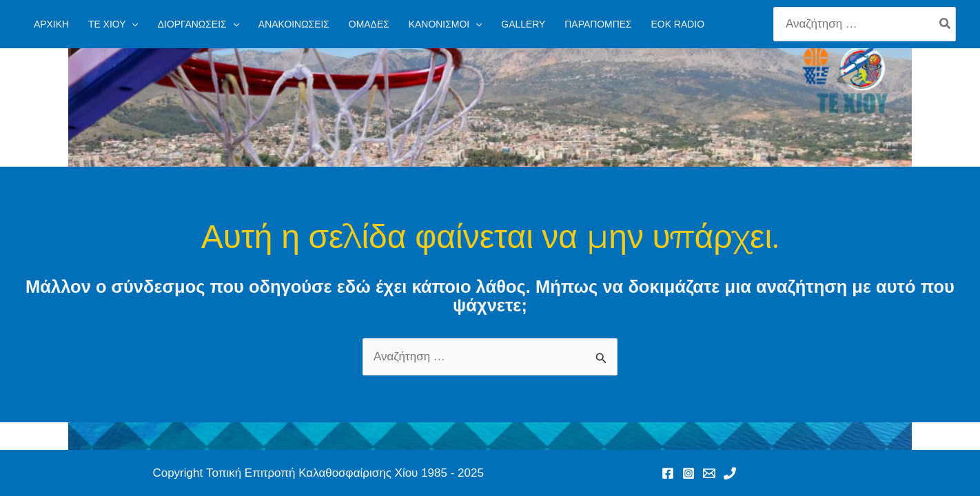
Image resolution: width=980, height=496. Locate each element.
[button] (113, 24)
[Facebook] (668, 473)
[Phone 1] (730, 473)
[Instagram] (688, 473)
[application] (132, 24)
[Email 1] (709, 473)
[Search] (946, 24)
